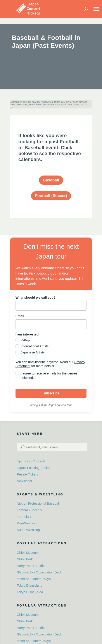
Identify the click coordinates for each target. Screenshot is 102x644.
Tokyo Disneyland (30, 585)
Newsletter (25, 481)
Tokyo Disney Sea (30, 592)
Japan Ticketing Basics (34, 468)
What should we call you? (35, 297)
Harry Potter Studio (31, 566)
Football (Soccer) (51, 196)
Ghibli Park (25, 559)
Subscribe (51, 393)
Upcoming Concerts (31, 461)
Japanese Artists (33, 352)
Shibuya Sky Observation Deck (39, 572)
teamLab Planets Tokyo (34, 579)
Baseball (51, 180)
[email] (51, 324)
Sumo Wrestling (28, 530)
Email (20, 316)
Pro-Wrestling (27, 523)
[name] (51, 306)
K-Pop (25, 340)
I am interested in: (29, 334)
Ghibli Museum (28, 553)
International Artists (35, 346)
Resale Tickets (28, 474)
